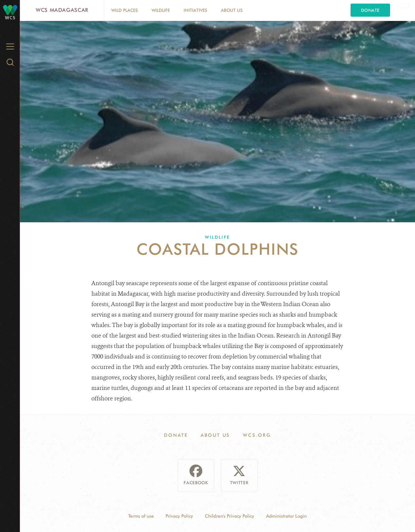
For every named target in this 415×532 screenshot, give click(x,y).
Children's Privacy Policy (230, 516)
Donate (370, 10)
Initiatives (195, 10)
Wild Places (125, 10)
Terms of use (141, 516)
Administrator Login (286, 516)
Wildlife (161, 10)
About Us (232, 10)
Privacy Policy (179, 516)
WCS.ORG (257, 435)
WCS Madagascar (62, 10)
